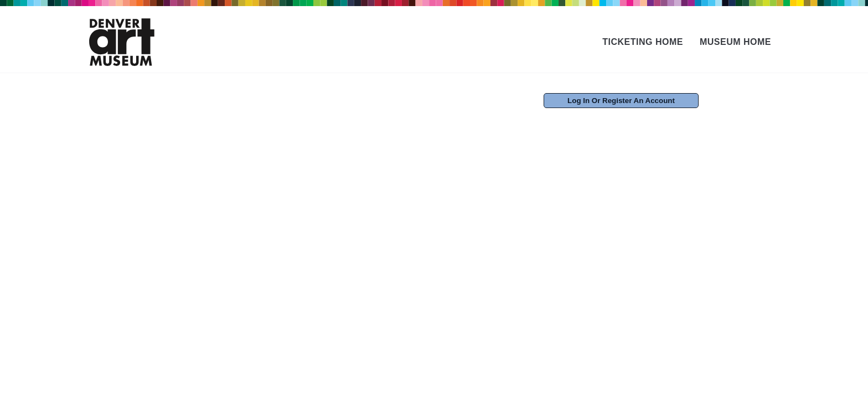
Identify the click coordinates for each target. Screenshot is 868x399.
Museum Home (735, 42)
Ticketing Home (643, 42)
